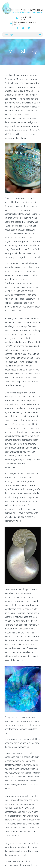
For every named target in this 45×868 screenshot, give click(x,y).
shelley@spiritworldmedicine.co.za (25, 22)
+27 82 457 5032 (25, 17)
